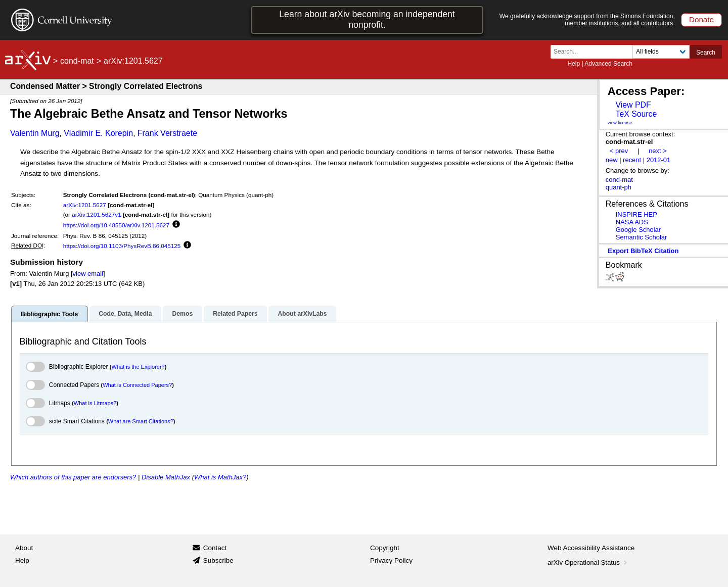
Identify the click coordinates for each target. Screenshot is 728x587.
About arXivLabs (302, 314)
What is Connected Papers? (137, 385)
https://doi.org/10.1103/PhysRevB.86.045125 (122, 246)
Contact (215, 548)
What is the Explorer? (138, 367)
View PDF (633, 105)
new (612, 160)
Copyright (385, 548)
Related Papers (235, 314)
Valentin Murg (35, 133)
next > (658, 151)
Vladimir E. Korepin (98, 133)
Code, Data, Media (125, 314)
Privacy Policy (391, 560)
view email (88, 274)
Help (574, 64)
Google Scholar (638, 230)
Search (706, 53)
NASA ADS (632, 222)
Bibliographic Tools (49, 314)
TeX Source (636, 114)
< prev (619, 151)
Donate (701, 19)
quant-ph (619, 187)
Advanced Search (608, 64)
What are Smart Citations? (141, 421)
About (24, 548)
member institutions (591, 23)
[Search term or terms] (595, 52)
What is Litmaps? (95, 403)
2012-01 (659, 160)
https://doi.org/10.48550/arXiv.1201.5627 (116, 225)
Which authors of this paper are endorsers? (73, 477)
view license (620, 123)
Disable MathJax (166, 477)
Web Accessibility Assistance (591, 548)
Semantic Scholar (642, 237)
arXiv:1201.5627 (85, 205)
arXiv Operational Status (588, 562)
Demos (182, 314)
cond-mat (77, 61)
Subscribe (218, 560)
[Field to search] (661, 52)
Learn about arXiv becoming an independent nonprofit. (367, 19)
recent (632, 160)
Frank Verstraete (167, 133)
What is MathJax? (220, 477)
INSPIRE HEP (636, 214)
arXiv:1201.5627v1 (96, 214)
